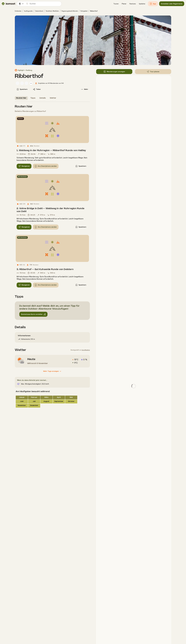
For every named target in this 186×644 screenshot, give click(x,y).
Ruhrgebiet (84, 11)
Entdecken (18, 11)
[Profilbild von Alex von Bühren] (18, 83)
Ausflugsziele (28, 11)
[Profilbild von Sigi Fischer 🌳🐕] (22, 83)
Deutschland (39, 11)
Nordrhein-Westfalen (52, 11)
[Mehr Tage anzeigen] (52, 371)
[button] (116, 4)
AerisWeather (86, 350)
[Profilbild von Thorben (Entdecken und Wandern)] (27, 83)
